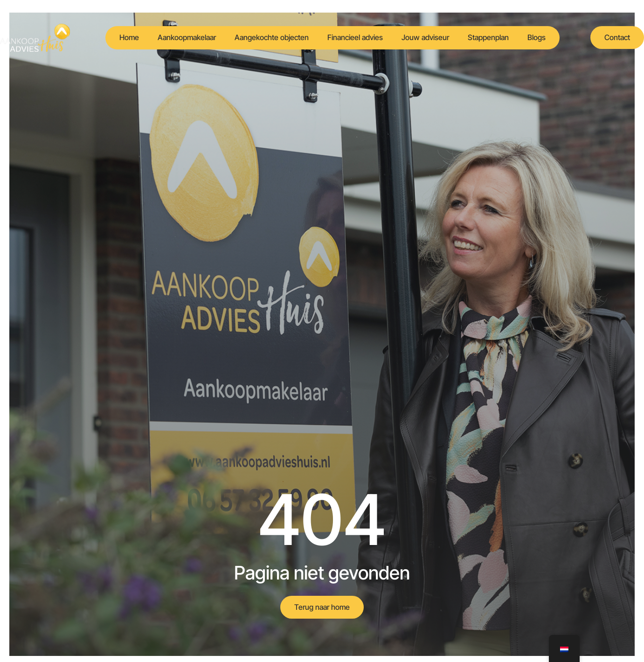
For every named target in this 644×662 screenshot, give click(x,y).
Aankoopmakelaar (187, 37)
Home (129, 37)
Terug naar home (322, 607)
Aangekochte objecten (272, 37)
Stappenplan (488, 37)
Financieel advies (355, 37)
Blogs (537, 37)
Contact (617, 37)
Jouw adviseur (425, 37)
